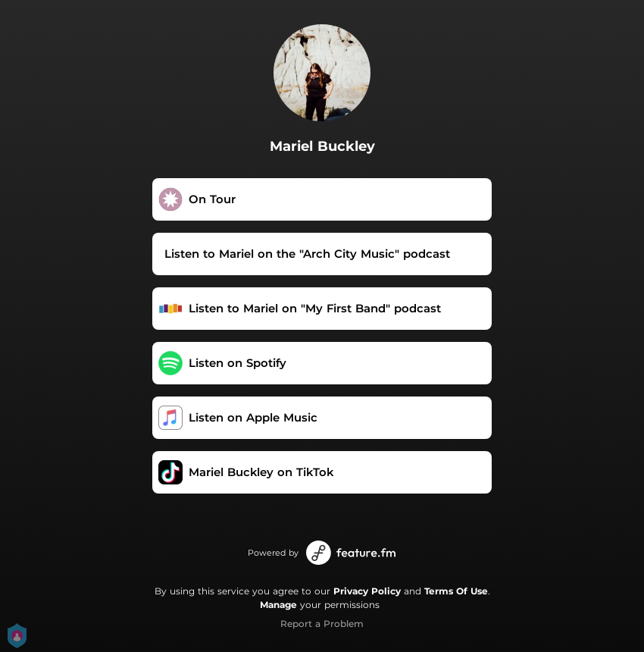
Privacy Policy (367, 591)
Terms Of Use (456, 591)
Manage (278, 605)
